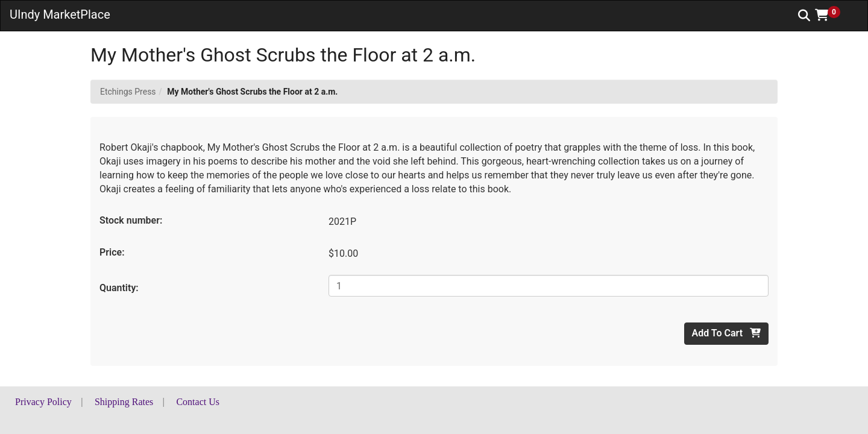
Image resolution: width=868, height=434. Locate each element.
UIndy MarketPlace (60, 14)
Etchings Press (128, 92)
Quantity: (119, 288)
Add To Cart (726, 333)
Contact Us (198, 402)
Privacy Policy (43, 402)
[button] (832, 15)
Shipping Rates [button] (124, 402)
